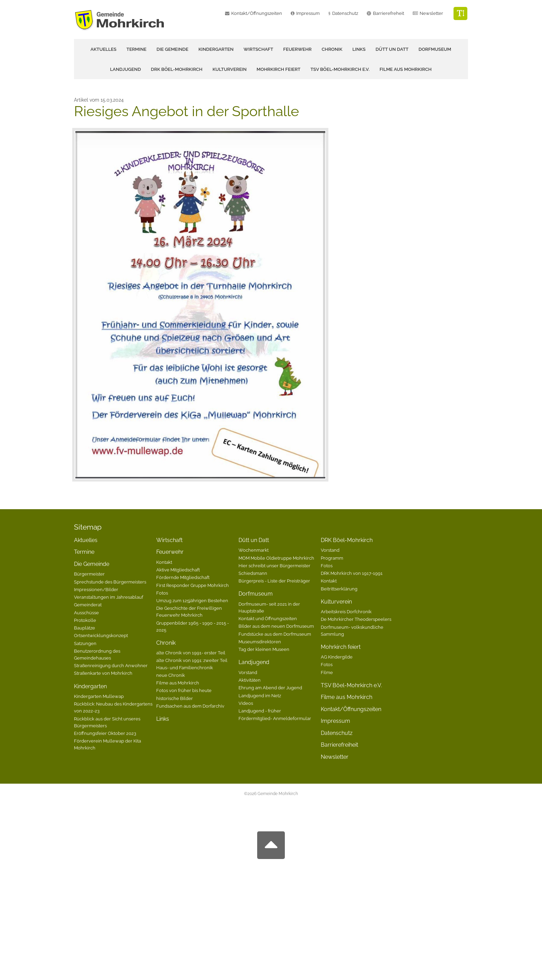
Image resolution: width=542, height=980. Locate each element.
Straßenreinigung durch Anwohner (111, 665)
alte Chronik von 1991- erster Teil (191, 653)
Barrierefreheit (389, 13)
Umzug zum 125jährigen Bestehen (192, 600)
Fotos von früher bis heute (184, 690)
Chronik (166, 643)
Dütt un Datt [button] (392, 49)
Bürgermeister (89, 574)
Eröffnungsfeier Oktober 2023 (105, 733)
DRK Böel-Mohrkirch (347, 540)
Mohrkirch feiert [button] (278, 69)
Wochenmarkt (254, 550)
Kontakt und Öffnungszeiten (268, 618)
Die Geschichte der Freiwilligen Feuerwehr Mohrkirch (189, 612)
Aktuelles (104, 49)
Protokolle (85, 620)
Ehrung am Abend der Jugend (270, 688)
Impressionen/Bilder (96, 589)
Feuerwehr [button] (297, 49)
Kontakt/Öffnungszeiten (257, 13)
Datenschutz (345, 13)
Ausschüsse (86, 613)
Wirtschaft (259, 49)
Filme (327, 672)
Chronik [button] (332, 49)
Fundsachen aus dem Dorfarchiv (190, 706)
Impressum (308, 13)
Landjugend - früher (260, 711)
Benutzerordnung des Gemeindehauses (97, 654)
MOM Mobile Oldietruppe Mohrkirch (276, 558)
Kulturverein (336, 602)
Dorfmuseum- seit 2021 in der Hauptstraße (269, 607)
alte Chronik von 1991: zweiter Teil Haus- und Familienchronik (192, 664)
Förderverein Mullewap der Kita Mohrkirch (108, 744)
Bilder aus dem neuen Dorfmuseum (276, 626)
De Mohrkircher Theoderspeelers (356, 619)
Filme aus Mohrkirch (406, 69)
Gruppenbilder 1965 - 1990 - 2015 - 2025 (193, 626)
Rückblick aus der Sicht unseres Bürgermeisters (107, 722)
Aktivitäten (250, 680)
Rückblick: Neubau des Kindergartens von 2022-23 (113, 707)
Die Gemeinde (92, 564)
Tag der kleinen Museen (264, 649)
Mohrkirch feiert (341, 647)
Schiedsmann (253, 573)
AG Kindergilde (337, 657)
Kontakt (164, 562)
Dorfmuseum (256, 594)
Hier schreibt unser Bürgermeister (274, 566)
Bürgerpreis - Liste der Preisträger (274, 581)
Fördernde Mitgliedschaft (183, 577)
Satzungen (85, 643)
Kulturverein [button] (230, 69)
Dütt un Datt (254, 540)
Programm (332, 558)
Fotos (162, 593)
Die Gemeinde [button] (172, 49)
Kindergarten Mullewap (99, 696)
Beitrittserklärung (339, 589)
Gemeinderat (88, 605)
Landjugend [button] (125, 69)
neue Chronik (171, 675)
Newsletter (431, 13)
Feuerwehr (170, 552)
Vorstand (248, 672)
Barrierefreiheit (339, 745)
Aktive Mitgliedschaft (178, 570)
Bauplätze (85, 628)
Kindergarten (90, 686)
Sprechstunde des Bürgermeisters (110, 582)
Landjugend (254, 662)
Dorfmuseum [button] (435, 49)
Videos (246, 703)
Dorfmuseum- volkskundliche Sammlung (352, 631)
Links (359, 49)
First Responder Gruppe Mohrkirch (193, 585)
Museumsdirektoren (260, 642)
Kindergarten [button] (216, 49)
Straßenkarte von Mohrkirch (103, 673)
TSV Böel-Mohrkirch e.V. (340, 69)
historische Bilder (175, 698)
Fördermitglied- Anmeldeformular (275, 718)
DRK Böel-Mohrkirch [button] (177, 69)
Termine (137, 49)
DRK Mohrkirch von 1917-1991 (352, 573)
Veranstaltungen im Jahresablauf (109, 597)
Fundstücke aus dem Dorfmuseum (275, 634)
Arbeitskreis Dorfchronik (346, 612)
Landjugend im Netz (260, 696)
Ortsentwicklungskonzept (101, 635)
